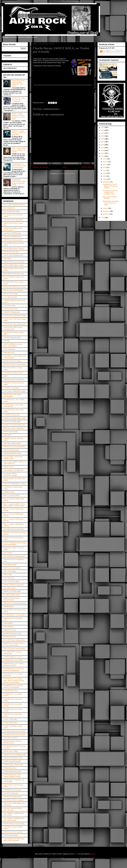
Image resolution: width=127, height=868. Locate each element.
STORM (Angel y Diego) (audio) (13, 765)
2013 (103, 130)
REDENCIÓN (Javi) (10, 630)
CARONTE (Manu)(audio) (12, 312)
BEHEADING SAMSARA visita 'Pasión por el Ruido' (111, 203)
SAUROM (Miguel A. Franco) (12, 657)
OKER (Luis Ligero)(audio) (12, 568)
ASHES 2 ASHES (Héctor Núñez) (14, 265)
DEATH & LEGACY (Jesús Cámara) (15, 364)
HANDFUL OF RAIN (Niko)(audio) (14, 425)
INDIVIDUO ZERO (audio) (12, 443)
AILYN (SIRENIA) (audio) (12, 211)
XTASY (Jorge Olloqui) (10, 835)
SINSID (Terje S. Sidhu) (11, 751)
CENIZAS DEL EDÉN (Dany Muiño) (15, 316)
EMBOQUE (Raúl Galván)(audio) (14, 379)
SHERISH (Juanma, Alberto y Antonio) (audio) (13, 742)
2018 (103, 145)
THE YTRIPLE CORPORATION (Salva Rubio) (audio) (14, 819)
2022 (103, 156)
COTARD (6, 341)
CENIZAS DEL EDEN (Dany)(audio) (15, 324)
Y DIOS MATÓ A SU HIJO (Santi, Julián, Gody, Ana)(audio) (14, 840)
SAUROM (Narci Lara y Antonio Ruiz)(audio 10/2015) (13, 664)
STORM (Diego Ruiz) (10, 768)
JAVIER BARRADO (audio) (12, 453)
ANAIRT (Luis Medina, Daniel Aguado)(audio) (13, 229)
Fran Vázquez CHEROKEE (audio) (14, 391)
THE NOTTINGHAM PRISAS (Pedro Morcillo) (13, 809)
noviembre (106, 211)
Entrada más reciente (40, 167)
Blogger (92, 854)
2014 (103, 133)
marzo (105, 165)
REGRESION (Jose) (10, 637)
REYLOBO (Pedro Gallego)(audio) (14, 640)
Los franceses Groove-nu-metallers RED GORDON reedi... (110, 192)
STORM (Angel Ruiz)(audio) (12, 761)
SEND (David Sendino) (10, 738)
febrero (105, 162)
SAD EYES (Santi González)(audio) (14, 648)
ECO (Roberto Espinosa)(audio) (13, 373)
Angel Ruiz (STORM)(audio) (12, 233)
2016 (103, 139)
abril (105, 167)
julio (105, 176)
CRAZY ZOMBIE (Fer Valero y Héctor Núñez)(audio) (13, 345)
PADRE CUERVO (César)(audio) (14, 585)
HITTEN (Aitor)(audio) (11, 432)
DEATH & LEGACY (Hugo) (12, 361)
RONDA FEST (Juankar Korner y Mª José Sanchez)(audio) (14, 644)
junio (105, 173)
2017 (103, 142)
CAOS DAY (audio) (9, 306)
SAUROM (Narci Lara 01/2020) (13, 660)
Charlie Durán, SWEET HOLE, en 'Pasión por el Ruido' (110, 186)
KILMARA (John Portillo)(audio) (14, 529)
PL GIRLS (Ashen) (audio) (12, 595)
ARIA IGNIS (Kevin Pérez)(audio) (14, 262)
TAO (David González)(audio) (12, 797)
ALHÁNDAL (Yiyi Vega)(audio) (13, 220)
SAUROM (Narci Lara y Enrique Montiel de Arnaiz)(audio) (14, 670)
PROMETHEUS (8, 606)
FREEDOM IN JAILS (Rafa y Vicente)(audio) (13, 395)
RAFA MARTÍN (8, 627)
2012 (103, 127)
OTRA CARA (8, 575)
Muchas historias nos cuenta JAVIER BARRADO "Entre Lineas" (18, 83)
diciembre (106, 214)
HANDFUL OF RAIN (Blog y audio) (14, 418)
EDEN (5, 376)
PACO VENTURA (9, 578)
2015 (103, 136)
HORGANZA (7, 435)
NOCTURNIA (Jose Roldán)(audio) (14, 556)
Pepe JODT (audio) (9, 588)
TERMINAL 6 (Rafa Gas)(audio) (13, 800)
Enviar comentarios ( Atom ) (67, 174)
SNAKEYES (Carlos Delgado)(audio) (15, 755)
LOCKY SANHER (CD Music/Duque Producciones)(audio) (15, 544)
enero (105, 159)
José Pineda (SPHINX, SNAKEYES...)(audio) (10, 474)
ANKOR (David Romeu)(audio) (13, 240)
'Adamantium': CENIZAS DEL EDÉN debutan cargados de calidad (19, 182)
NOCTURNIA (8, 553)
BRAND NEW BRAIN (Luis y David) (15, 287)
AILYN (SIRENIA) (9, 208)
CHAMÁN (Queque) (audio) (12, 337)
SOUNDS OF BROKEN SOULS (13, 758)
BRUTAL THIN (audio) (11, 294)
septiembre (106, 182)
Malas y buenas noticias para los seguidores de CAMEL (19, 150)
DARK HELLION (9, 353)
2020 (103, 150)
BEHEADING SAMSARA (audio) (14, 274)
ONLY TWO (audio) (10, 571)
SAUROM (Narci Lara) (10, 691)
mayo (105, 170)
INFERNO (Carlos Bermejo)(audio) (14, 447)
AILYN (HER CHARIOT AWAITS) (14, 205)
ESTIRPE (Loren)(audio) (11, 388)
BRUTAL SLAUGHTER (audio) (13, 290)
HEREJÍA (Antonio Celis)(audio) (13, 428)
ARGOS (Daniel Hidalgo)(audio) (13, 255)
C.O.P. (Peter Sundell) (10, 297)
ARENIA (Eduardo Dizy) (11, 252)
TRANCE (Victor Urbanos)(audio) (14, 824)
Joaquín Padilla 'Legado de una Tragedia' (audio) (13, 458)
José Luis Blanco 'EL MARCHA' (13, 470)
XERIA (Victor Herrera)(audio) (13, 832)
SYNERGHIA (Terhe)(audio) (12, 790)
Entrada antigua (87, 167)
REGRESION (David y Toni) (12, 633)
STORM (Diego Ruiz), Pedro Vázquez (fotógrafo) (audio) (12, 776)
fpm (76, 854)
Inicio (65, 167)
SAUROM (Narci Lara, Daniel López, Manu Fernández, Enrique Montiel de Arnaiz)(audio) (14, 681)
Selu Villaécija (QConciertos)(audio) (14, 731)
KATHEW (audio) (9, 492)
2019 (103, 148)
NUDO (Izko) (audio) (10, 565)
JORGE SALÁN (8, 467)
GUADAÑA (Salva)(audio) (11, 415)
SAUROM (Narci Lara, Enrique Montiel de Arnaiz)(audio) (13, 687)
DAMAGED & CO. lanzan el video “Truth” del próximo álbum (19, 166)
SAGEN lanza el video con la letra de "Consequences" (19, 100)
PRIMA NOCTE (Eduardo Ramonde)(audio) (12, 599)
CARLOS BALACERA (10, 309)
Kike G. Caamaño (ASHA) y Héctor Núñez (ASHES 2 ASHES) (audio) (14, 505)
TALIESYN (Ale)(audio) (11, 793)
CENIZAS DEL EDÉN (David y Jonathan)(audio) (13, 328)
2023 (103, 218)
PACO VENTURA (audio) (11, 581)
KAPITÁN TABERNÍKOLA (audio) (14, 484)
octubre (105, 208)
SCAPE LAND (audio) (10, 719)
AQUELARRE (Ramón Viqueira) (14, 248)
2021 (103, 153)
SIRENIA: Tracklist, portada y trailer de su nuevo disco (19, 133)
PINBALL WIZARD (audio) (12, 591)
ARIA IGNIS (7, 259)
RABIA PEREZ (8, 623)
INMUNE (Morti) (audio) (11, 450)
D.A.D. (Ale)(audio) (9, 349)
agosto (105, 179)
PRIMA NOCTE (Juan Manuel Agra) (15, 603)
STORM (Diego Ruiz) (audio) (12, 771)
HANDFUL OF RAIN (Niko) (12, 422)
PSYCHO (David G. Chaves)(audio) (14, 615)
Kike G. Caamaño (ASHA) (11, 495)
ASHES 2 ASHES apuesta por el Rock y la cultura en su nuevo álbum (18, 116)
